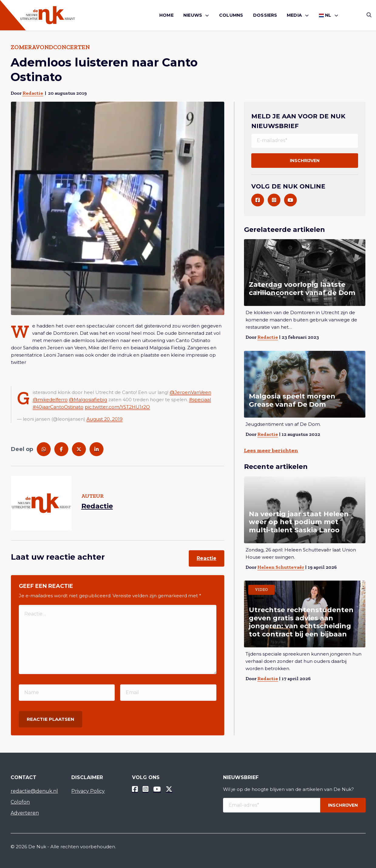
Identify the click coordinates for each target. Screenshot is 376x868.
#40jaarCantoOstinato (58, 407)
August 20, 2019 (105, 419)
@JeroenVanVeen (190, 392)
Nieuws (193, 15)
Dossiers (265, 15)
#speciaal (200, 400)
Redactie (33, 93)
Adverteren (25, 813)
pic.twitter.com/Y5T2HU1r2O (117, 407)
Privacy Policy (88, 791)
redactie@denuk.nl (34, 791)
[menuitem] (166, 15)
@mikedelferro (50, 400)
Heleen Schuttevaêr (281, 567)
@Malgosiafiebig (88, 400)
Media (294, 15)
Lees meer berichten (271, 450)
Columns (231, 15)
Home (166, 15)
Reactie (207, 558)
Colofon (20, 802)
